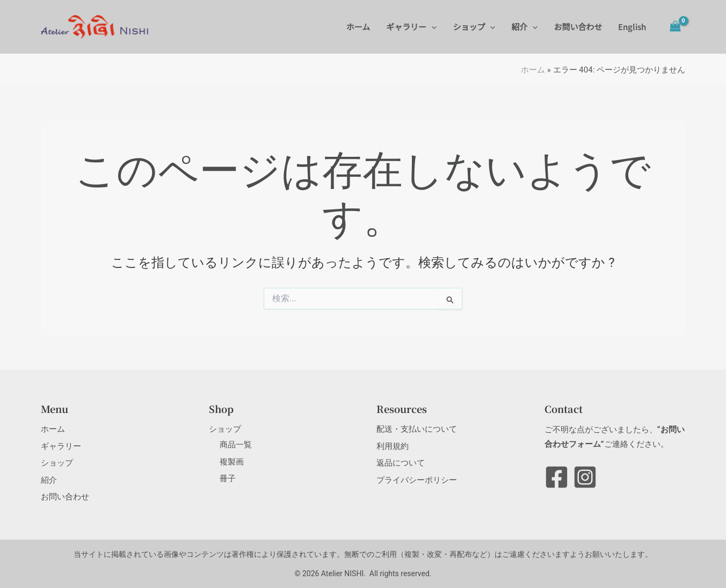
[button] (431, 27)
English (632, 27)
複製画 (232, 462)
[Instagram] (585, 477)
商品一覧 (236, 445)
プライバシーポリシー (417, 480)
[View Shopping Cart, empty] (675, 27)
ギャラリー (411, 27)
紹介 (524, 27)
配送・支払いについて (417, 429)
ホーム (358, 27)
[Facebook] (557, 477)
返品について (401, 463)
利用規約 (393, 446)
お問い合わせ (578, 27)
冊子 (228, 478)
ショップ (474, 27)
